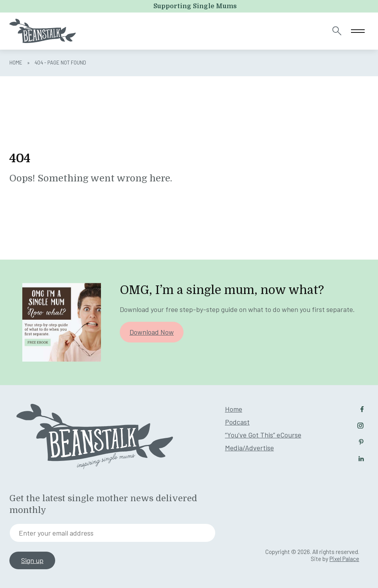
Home (16, 63)
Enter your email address (56, 533)
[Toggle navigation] (358, 31)
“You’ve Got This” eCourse (263, 435)
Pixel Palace (344, 559)
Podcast (237, 422)
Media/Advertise (249, 448)
